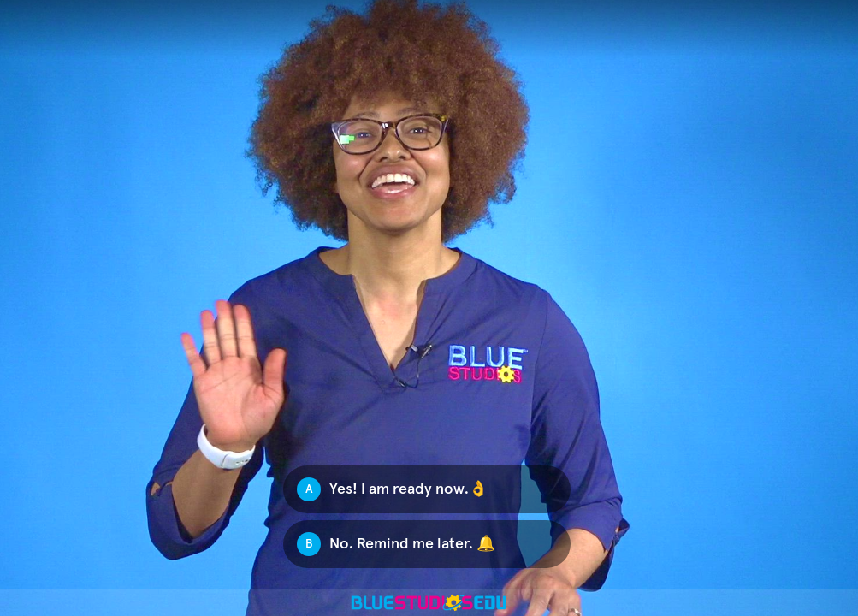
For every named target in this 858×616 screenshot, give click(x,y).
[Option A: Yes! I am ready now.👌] (427, 489)
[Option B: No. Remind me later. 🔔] (427, 544)
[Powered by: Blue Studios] (429, 602)
